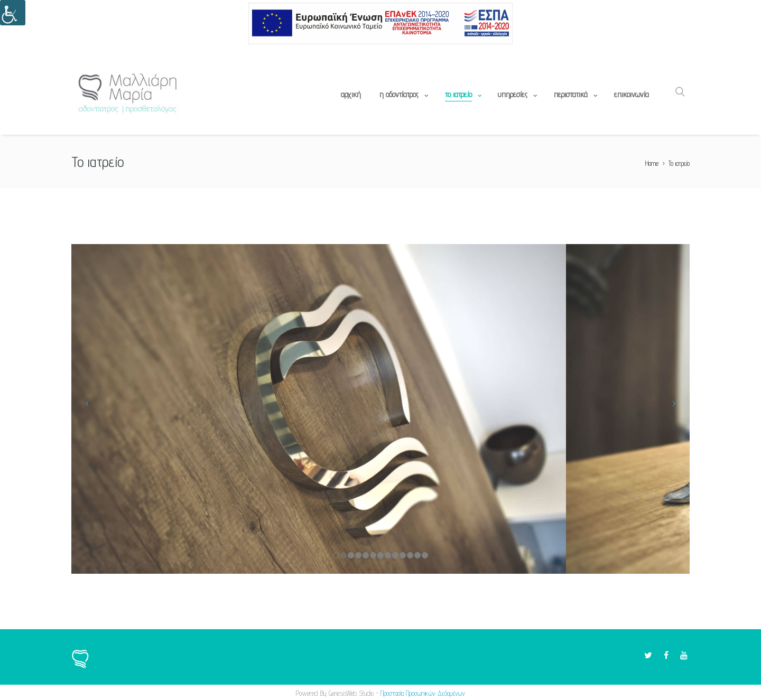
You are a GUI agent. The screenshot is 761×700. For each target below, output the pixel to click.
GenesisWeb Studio (351, 693)
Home (652, 163)
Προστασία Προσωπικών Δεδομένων (423, 693)
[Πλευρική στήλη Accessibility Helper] (13, 13)
